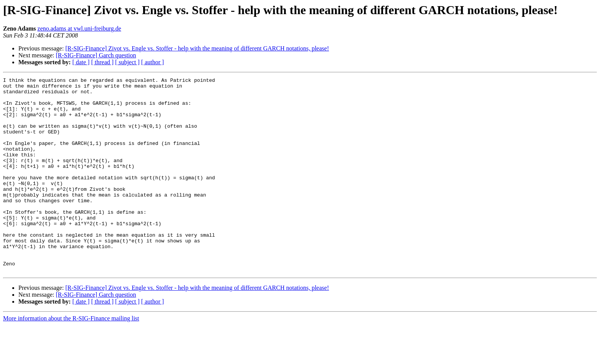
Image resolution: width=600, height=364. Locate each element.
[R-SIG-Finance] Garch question (96, 55)
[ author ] (153, 62)
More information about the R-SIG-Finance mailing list (71, 357)
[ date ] (81, 62)
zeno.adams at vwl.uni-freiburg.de (79, 28)
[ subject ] (127, 62)
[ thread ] (102, 62)
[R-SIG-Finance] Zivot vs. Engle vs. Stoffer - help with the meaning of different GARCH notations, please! (197, 48)
